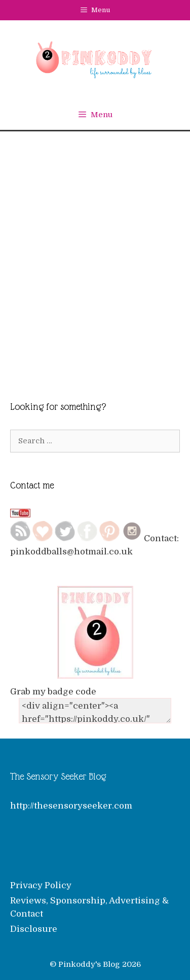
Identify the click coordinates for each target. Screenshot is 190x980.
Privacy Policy (41, 885)
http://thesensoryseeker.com (71, 806)
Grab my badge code (53, 692)
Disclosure (34, 929)
